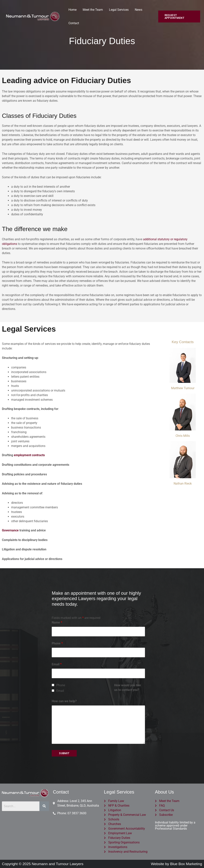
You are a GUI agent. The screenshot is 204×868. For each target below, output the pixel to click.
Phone (57, 643)
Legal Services (119, 10)
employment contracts (29, 455)
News (139, 10)
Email (57, 664)
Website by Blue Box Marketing (177, 864)
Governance (10, 530)
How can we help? (64, 701)
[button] (179, 17)
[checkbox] (53, 685)
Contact (74, 23)
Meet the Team (93, 10)
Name (57, 622)
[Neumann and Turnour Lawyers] (33, 16)
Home (72, 10)
